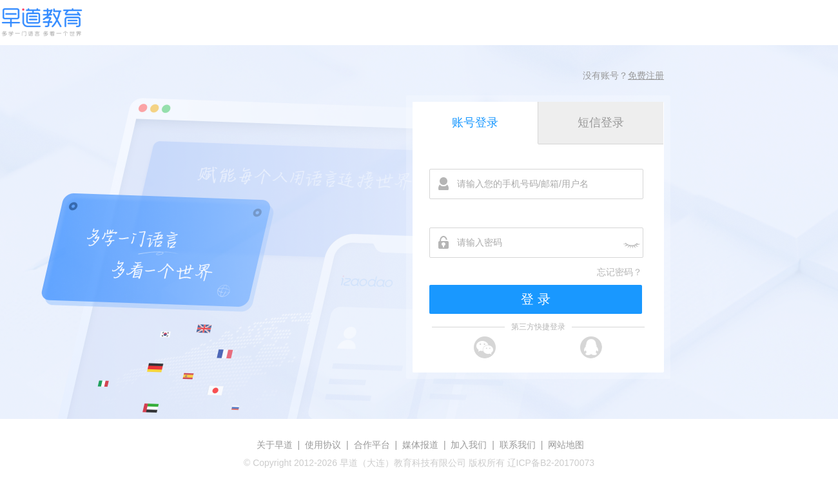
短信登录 (601, 122)
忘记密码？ (619, 272)
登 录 (536, 299)
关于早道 (275, 445)
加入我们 (469, 445)
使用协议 (323, 445)
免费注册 (646, 75)
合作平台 (372, 445)
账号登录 (475, 122)
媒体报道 (420, 445)
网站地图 (566, 445)
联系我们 (518, 445)
